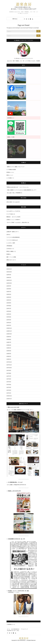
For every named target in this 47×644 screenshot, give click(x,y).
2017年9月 (9, 370)
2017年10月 (9, 368)
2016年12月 (9, 396)
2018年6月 (9, 345)
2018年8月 (9, 339)
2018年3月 (9, 354)
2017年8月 (9, 373)
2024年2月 (9, 277)
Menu (15, 19)
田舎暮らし (9, 254)
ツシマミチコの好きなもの (12, 240)
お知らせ (8, 234)
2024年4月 (9, 275)
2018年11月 (9, 331)
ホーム (9, 629)
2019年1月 (9, 325)
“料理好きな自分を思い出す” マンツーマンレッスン (18, 187)
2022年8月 (9, 303)
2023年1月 (9, 300)
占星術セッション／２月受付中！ (14, 220)
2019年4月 (9, 317)
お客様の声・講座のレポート (13, 232)
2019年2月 (9, 323)
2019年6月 (9, 311)
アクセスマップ (24, 629)
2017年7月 (9, 376)
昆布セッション (10, 175)
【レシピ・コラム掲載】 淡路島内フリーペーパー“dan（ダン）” (20, 410)
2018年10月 (9, 334)
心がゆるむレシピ (10, 249)
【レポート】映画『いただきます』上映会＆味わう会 (18, 222)
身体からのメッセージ (11, 260)
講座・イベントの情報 (11, 257)
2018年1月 (9, 359)
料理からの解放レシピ (11, 251)
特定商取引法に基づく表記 (13, 630)
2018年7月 (9, 342)
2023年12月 (9, 280)
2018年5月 (9, 348)
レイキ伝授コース (10, 178)
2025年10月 (9, 272)
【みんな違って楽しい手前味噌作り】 (14, 193)
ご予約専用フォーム (11, 624)
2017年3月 (9, 387)
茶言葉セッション (10, 172)
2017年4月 (9, 385)
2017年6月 (9, 379)
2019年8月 (9, 306)
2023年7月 (9, 292)
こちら (17, 592)
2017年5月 (9, 382)
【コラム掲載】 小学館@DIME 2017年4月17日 (16, 485)
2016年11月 (9, 399)
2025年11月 (9, 269)
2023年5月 (9, 294)
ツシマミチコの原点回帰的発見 (13, 237)
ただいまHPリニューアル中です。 (14, 211)
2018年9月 (9, 337)
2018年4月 (9, 351)
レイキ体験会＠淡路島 (11, 169)
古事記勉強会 (9, 246)
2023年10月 (9, 283)
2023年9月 (9, 286)
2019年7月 (9, 308)
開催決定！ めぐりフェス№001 (14, 217)
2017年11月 (9, 365)
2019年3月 (9, 320)
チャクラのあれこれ (11, 214)
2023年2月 (9, 297)
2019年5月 (9, 314)
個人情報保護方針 (15, 629)
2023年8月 (9, 289)
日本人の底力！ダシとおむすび (13, 202)
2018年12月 (9, 328)
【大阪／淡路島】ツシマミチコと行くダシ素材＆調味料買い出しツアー (21, 190)
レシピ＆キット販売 (11, 243)
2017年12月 (9, 362)
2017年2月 (9, 390)
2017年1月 (9, 393)
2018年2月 (9, 356)
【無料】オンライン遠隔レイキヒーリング (15, 167)
